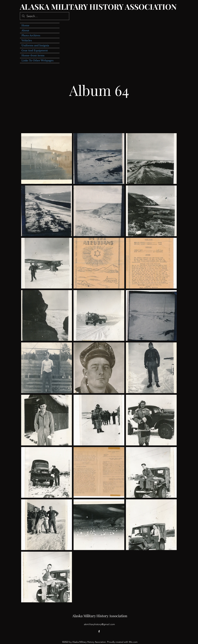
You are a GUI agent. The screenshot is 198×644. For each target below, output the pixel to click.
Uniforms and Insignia (35, 45)
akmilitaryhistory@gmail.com (99, 624)
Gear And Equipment (35, 50)
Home (25, 25)
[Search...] (44, 16)
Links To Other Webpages (37, 60)
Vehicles (27, 40)
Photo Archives (31, 35)
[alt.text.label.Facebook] (99, 631)
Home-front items (33, 55)
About (25, 30)
